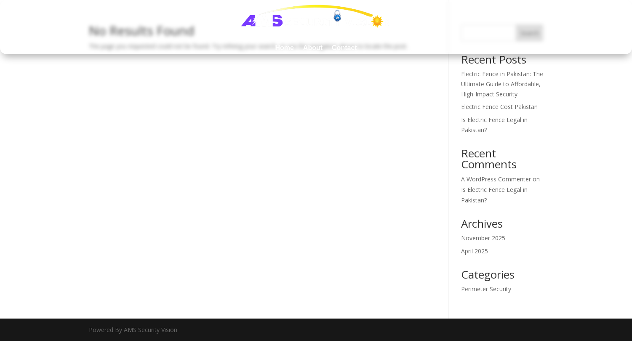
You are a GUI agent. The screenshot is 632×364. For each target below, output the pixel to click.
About (313, 48)
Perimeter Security (486, 289)
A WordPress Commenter (496, 179)
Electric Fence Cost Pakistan (499, 107)
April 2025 (475, 251)
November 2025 (483, 238)
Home (284, 48)
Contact (344, 48)
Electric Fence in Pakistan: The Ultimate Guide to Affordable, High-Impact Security (502, 84)
